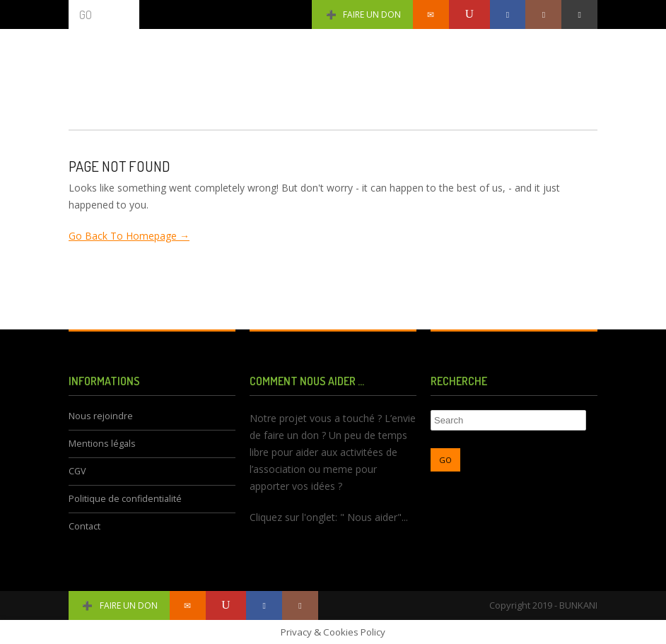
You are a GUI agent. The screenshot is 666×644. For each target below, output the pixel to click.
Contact (84, 526)
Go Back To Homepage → (129, 236)
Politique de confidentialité (125, 499)
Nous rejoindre (101, 416)
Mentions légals (102, 444)
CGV (77, 471)
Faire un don (362, 14)
